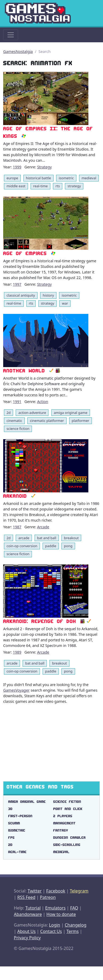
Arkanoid (15, 496)
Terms (73, 931)
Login (55, 925)
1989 (17, 652)
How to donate (61, 914)
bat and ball (47, 538)
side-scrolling (67, 845)
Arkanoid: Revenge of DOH (40, 621)
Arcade (43, 527)
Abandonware (28, 914)
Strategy (44, 167)
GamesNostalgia (18, 51)
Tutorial (33, 908)
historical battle (38, 178)
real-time (41, 186)
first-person (20, 816)
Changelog (75, 925)
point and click (68, 809)
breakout (71, 538)
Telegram (79, 891)
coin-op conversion (22, 546)
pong (68, 546)
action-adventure (32, 413)
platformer (80, 421)
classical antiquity (21, 295)
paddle (51, 546)
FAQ (74, 908)
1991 (17, 402)
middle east (16, 186)
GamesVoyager (16, 690)
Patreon (48, 897)
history (48, 295)
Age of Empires (25, 253)
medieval (89, 178)
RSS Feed (26, 897)
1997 (17, 284)
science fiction (18, 429)
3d (10, 809)
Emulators (55, 908)
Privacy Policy (27, 938)
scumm (14, 823)
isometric (66, 178)
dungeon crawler (69, 838)
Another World (24, 371)
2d (8, 413)
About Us (26, 931)
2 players (63, 816)
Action (42, 402)
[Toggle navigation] (11, 35)
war (65, 303)
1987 (17, 527)
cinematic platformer (47, 421)
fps (11, 838)
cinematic (14, 421)
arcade (24, 538)
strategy (74, 186)
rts (57, 186)
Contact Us (51, 931)
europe (12, 178)
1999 (17, 167)
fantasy (61, 830)
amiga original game (71, 413)
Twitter (35, 891)
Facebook (56, 891)
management (64, 823)
